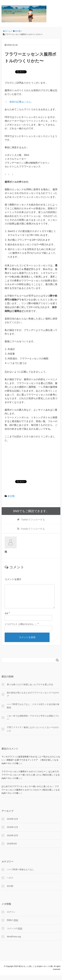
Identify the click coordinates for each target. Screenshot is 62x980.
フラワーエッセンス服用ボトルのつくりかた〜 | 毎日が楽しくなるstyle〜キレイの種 (31, 794)
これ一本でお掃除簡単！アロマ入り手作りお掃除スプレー (33, 722)
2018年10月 (13, 840)
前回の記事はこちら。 (21, 102)
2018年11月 (13, 832)
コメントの (15, 933)
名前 (6, 618)
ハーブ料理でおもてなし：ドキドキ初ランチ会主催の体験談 (33, 711)
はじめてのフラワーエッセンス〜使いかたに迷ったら (27, 791)
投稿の (13, 925)
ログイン (11, 917)
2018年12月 (13, 824)
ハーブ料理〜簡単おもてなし (21, 874)
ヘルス (10, 882)
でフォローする (33, 520)
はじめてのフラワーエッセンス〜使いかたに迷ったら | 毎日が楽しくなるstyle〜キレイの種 (31, 780)
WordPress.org (14, 941)
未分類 (11, 496)
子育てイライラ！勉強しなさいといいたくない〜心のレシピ (33, 734)
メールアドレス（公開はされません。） (21, 629)
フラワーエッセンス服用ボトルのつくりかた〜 (24, 776)
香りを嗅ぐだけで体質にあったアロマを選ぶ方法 (30, 689)
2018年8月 (12, 848)
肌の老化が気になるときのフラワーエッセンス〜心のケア (33, 699)
